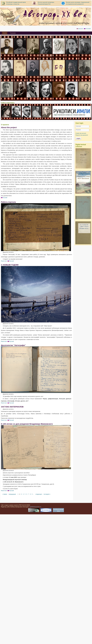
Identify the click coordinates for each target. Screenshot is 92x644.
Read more (4, 261)
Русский (87, 29)
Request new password (82, 135)
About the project (9, 127)
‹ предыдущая (12, 494)
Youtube (13, 33)
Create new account (81, 133)
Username (78, 126)
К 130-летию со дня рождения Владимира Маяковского (27, 424)
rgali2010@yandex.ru (35, 507)
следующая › (39, 494)
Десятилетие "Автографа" (13, 345)
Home (5, 33)
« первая (5, 494)
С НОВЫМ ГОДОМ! (10, 265)
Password (78, 130)
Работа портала (8, 202)
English (80, 29)
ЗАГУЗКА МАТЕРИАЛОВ (12, 407)
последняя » (47, 494)
